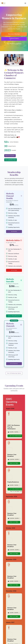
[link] (16, 436)
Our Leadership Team (11, 160)
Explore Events (14, 39)
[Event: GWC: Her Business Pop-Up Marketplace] (14, 425)
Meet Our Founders (10, 156)
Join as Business (14, 364)
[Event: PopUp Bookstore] (14, 481)
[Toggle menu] (25, 3)
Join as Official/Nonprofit (14, 316)
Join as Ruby (14, 270)
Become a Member (14, 34)
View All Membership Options (14, 373)
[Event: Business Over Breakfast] (14, 453)
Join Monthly (14, 231)
